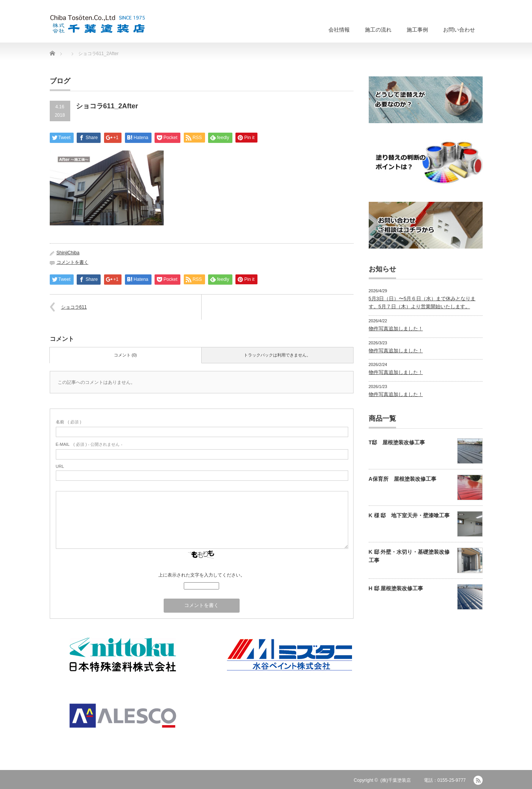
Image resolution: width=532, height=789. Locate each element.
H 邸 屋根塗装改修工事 (396, 588)
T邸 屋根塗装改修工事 (397, 442)
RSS (478, 780)
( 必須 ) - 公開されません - (89, 444)
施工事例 (417, 30)
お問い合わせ (459, 30)
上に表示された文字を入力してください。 (202, 575)
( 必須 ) (69, 422)
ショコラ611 (74, 307)
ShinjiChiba (68, 253)
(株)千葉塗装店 (396, 780)
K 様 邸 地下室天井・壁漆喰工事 (409, 515)
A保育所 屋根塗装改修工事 (403, 479)
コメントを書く (73, 262)
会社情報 (339, 30)
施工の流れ (378, 30)
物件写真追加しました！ (396, 329)
